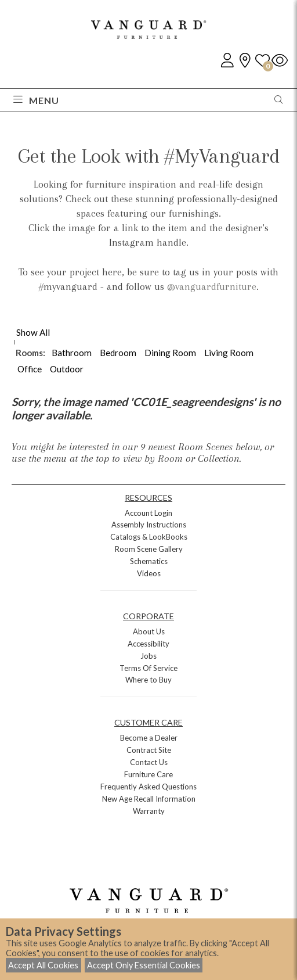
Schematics (149, 561)
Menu (36, 100)
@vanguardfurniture (212, 286)
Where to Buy (148, 680)
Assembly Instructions (149, 525)
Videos (149, 573)
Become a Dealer (149, 738)
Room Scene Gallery (149, 549)
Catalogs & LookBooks (149, 537)
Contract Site (149, 750)
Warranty (149, 811)
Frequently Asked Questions (148, 787)
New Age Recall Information (149, 799)
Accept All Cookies (43, 965)
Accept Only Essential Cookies (144, 965)
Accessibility (148, 644)
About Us (149, 631)
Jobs (148, 656)
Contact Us (149, 762)
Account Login (148, 513)
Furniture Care (148, 774)
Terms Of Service (148, 668)
